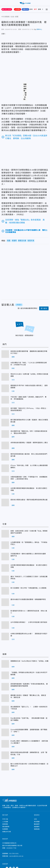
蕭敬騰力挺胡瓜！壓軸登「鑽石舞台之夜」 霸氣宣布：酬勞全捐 (28, 696)
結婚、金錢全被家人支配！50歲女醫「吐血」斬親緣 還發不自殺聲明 (30, 532)
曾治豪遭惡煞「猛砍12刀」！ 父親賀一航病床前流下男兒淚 (29, 708)
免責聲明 (5, 829)
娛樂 (13, 667)
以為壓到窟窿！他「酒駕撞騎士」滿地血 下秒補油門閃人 (29, 543)
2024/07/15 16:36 (11, 29)
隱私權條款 (6, 827)
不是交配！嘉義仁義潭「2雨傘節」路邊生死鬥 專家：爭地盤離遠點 (29, 398)
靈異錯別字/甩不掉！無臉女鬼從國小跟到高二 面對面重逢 (29, 387)
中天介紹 (5, 819)
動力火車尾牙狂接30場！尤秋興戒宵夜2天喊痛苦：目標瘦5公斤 (29, 765)
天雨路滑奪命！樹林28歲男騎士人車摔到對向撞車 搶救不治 (29, 555)
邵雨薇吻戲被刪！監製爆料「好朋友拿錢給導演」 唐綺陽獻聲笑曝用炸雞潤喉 (29, 685)
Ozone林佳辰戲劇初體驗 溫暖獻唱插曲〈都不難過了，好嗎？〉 (29, 731)
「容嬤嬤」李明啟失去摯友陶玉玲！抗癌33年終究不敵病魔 (29, 674)
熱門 (35, 9)
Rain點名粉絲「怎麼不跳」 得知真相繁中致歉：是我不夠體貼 (29, 719)
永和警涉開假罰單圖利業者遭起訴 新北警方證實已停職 (29, 489)
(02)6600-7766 (11, 848)
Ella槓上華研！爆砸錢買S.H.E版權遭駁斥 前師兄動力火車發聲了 (29, 742)
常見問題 (37, 822)
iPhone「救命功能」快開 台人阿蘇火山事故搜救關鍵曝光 (29, 466)
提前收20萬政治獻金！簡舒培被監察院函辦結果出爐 (29, 500)
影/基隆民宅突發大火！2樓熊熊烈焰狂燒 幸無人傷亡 (29, 612)
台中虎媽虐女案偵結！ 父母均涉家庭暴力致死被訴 (29, 622)
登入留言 (44, 308)
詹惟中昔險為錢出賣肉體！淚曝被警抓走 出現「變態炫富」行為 (29, 753)
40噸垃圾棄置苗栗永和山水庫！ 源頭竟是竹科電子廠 (29, 635)
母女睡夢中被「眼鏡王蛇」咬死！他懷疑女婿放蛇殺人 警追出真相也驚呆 (29, 432)
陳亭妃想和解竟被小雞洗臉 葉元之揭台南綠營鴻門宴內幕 (29, 455)
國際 (13, 437)
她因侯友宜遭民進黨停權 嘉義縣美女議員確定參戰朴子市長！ (29, 352)
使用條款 (5, 824)
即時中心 (39, 29)
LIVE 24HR (7, 9)
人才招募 (5, 822)
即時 (31, 9)
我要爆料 (37, 827)
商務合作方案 (7, 832)
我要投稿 (37, 829)
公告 (35, 819)
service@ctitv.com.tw (16, 856)
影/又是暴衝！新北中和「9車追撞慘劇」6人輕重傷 (28, 588)
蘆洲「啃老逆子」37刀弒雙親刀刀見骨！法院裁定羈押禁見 (29, 578)
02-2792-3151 (14, 854)
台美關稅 (18, 9)
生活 (13, 380)
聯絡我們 (37, 824)
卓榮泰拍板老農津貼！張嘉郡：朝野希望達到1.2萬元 (29, 443)
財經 (13, 368)
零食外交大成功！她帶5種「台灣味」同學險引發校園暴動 (29, 375)
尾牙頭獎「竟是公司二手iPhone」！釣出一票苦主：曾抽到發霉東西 (29, 409)
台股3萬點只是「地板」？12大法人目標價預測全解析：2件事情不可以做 (29, 364)
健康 (13, 483)
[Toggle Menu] (47, 9)
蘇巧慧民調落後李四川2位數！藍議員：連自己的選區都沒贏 (29, 421)
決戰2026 (25, 9)
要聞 (39, 9)
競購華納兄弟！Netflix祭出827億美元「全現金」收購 (29, 661)
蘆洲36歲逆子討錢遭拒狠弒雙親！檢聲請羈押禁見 (28, 599)
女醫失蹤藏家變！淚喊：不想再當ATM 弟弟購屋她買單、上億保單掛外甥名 (29, 478)
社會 (13, 391)
